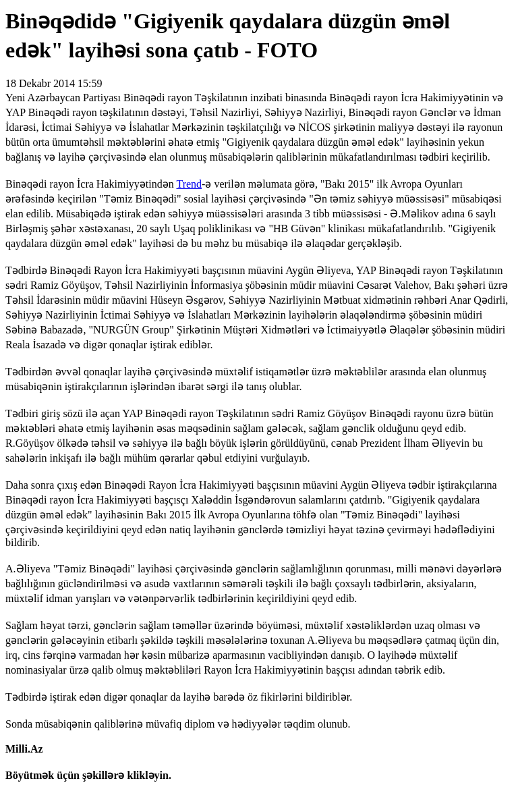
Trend (189, 184)
